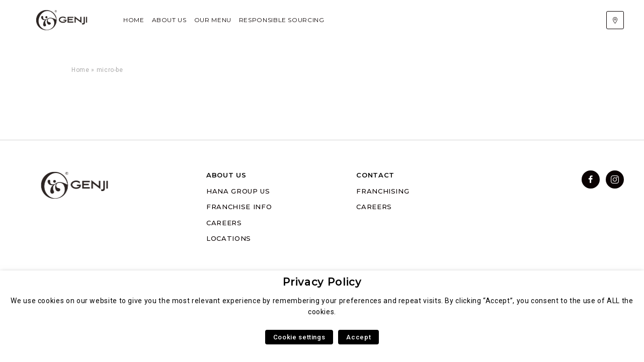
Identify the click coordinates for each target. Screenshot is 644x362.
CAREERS (224, 223)
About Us (169, 20)
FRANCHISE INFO (239, 207)
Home (134, 20)
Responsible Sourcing (282, 20)
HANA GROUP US (238, 191)
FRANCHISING (383, 191)
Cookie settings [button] (299, 337)
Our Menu (213, 20)
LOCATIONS (229, 238)
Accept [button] (358, 337)
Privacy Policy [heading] (322, 282)
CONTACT (375, 175)
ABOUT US (226, 175)
